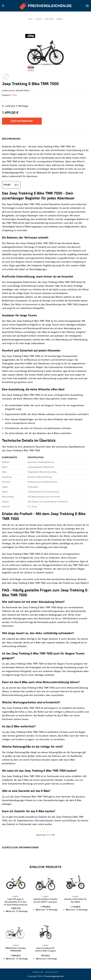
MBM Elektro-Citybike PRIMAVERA (16, 950)
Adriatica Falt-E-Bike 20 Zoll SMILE (75, 901)
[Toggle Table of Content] (15, 185)
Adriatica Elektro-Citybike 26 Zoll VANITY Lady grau (45, 901)
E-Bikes (60, 19)
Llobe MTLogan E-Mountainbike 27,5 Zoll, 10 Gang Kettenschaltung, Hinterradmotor (16, 903)
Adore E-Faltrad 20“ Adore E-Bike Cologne (45, 950)
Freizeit (39, 19)
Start (30, 19)
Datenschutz (52, 972)
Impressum (38, 972)
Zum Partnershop (22, 121)
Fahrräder (49, 19)
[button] (3, 6)
